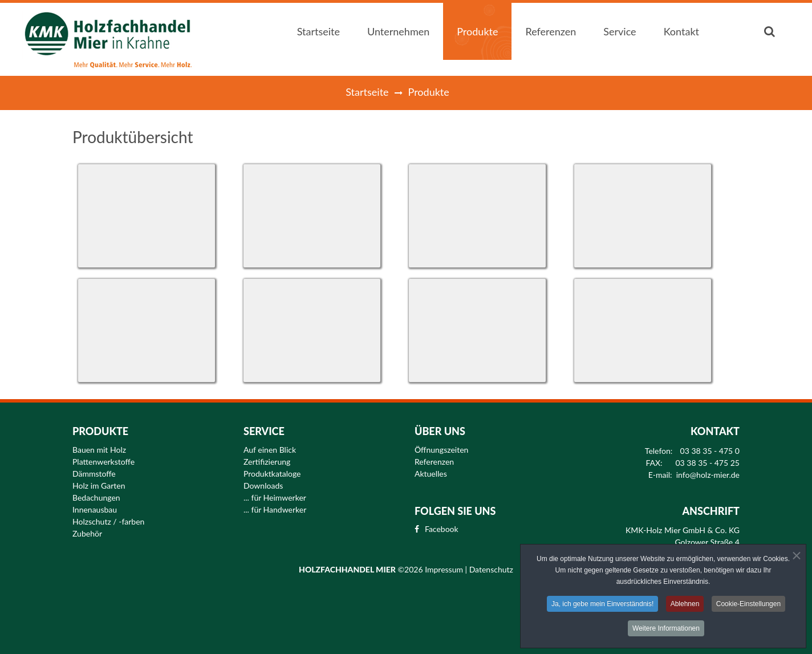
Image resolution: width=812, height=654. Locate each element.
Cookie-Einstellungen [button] (748, 605)
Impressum (445, 569)
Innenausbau (95, 510)
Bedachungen (96, 498)
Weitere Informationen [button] (666, 629)
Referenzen (434, 462)
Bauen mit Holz (99, 450)
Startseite (367, 92)
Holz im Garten (99, 486)
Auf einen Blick (270, 450)
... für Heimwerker (275, 498)
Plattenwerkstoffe (103, 462)
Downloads (263, 486)
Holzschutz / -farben (108, 522)
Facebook (442, 529)
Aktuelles (431, 474)
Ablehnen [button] (685, 605)
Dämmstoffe (94, 474)
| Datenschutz (489, 569)
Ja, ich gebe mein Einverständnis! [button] (602, 605)
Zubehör (87, 534)
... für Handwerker (275, 510)
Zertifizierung (267, 462)
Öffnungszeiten (441, 450)
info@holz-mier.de (708, 475)
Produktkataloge (272, 474)
